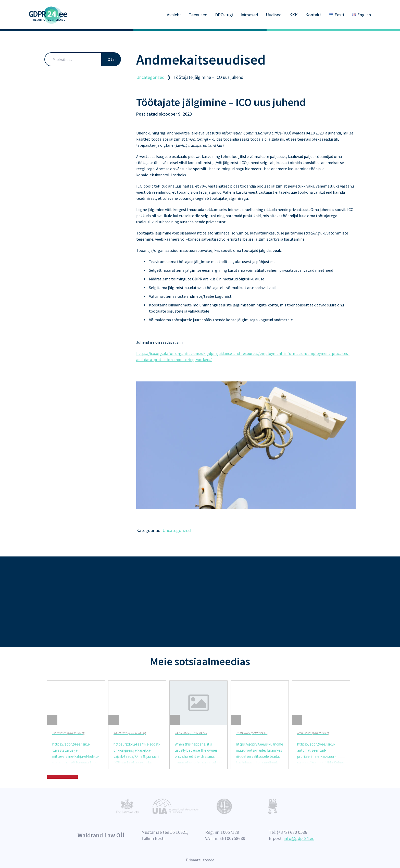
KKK (293, 15)
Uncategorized (177, 530)
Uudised (274, 15)
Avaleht (174, 15)
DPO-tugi (224, 15)
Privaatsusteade (200, 860)
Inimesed (249, 15)
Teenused (198, 15)
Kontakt (313, 15)
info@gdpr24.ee (299, 838)
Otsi (111, 59)
